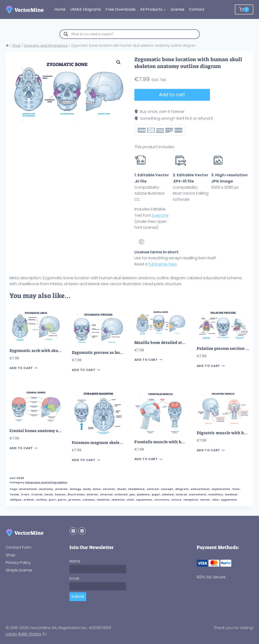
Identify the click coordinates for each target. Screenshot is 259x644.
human (60, 494)
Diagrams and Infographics (46, 482)
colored (153, 489)
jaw (132, 494)
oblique (16, 500)
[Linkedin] (82, 531)
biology (75, 489)
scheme (89, 500)
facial (14, 494)
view (215, 500)
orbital (29, 500)
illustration (76, 494)
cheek (121, 489)
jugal (156, 494)
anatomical (28, 489)
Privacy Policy (18, 563)
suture (176, 500)
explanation (221, 489)
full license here (163, 264)
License (177, 9)
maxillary (216, 494)
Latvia (11, 634)
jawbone (143, 494)
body (87, 489)
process (75, 500)
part (52, 500)
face (236, 489)
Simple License (19, 570)
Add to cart (172, 95)
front (25, 494)
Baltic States (30, 634)
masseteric (198, 494)
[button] (118, 62)
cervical (109, 489)
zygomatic (229, 500)
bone (97, 489)
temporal (191, 500)
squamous (144, 500)
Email (74, 578)
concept (167, 489)
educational (200, 489)
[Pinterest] (73, 531)
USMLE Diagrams (86, 9)
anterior (61, 489)
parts (62, 500)
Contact (197, 9)
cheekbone (136, 489)
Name (75, 561)
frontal (37, 494)
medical (231, 494)
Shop (11, 555)
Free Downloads (120, 9)
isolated (121, 494)
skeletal (103, 500)
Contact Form (18, 547)
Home (60, 9)
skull (130, 500)
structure (162, 500)
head (49, 494)
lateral (181, 494)
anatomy (46, 489)
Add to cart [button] (23, 368)
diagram (182, 489)
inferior (92, 494)
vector (205, 500)
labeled (168, 494)
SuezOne (160, 215)
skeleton (118, 500)
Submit (78, 596)
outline (41, 500)
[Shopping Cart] (244, 9)
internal (106, 494)
